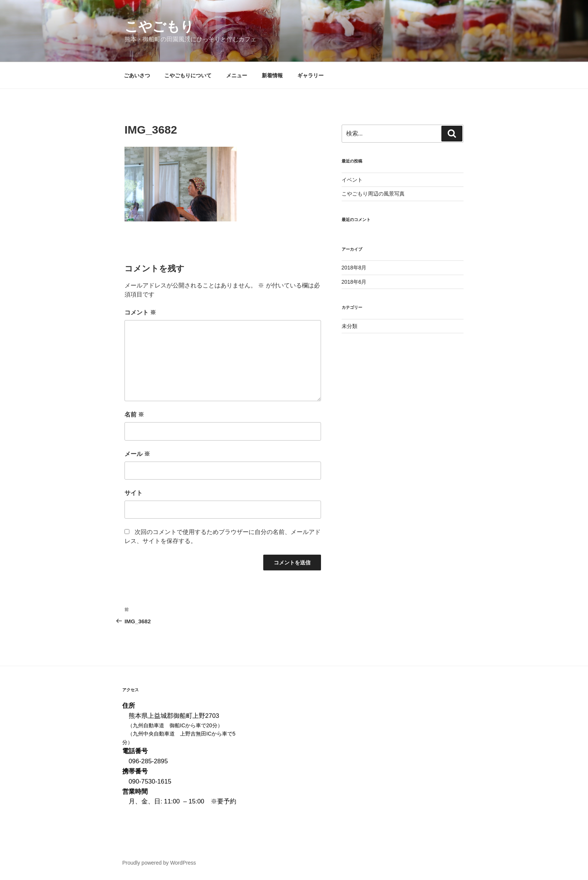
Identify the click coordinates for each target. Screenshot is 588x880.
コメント (140, 312)
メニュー (237, 75)
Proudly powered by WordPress (159, 863)
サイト (133, 493)
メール (137, 454)
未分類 (349, 326)
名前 (134, 414)
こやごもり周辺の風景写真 (373, 194)
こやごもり (159, 26)
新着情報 (272, 75)
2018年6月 (354, 282)
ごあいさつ (137, 75)
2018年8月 (354, 268)
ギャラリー (310, 75)
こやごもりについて (188, 75)
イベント (352, 180)
